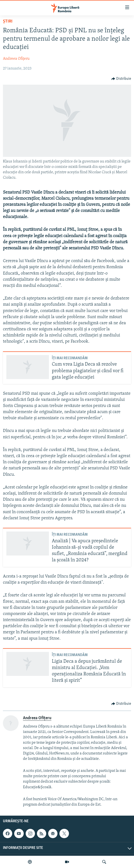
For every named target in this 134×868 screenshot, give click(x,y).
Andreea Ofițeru (16, 59)
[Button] (121, 79)
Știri (8, 21)
